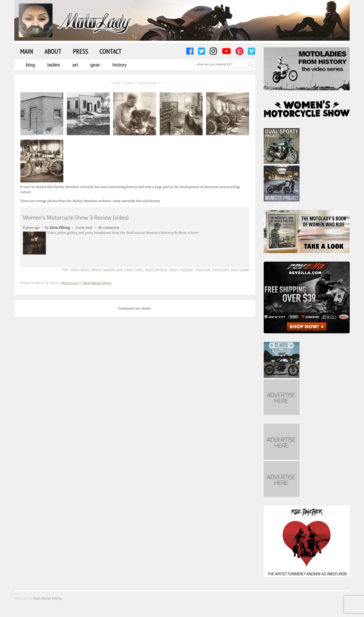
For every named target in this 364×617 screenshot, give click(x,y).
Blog (30, 65)
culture (129, 269)
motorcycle (202, 269)
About (53, 51)
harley (139, 269)
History (120, 65)
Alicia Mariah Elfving (97, 283)
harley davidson (156, 269)
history (173, 269)
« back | (117, 83)
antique (96, 269)
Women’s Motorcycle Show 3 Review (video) (76, 217)
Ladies (54, 65)
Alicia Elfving (60, 227)
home (129, 83)
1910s (85, 269)
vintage (244, 269)
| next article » (148, 83)
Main (27, 51)
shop (234, 269)
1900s (75, 269)
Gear (95, 65)
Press (80, 51)
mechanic (186, 269)
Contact (110, 51)
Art (75, 65)
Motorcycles (70, 283)
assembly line (112, 269)
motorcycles (221, 269)
